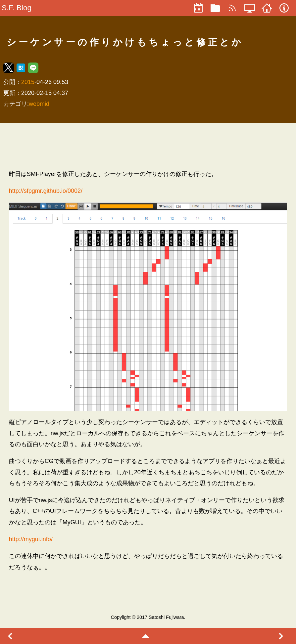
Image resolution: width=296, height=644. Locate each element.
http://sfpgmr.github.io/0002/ (46, 191)
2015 (28, 82)
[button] (9, 68)
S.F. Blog (17, 8)
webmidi (40, 104)
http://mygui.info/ (31, 539)
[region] (148, 146)
